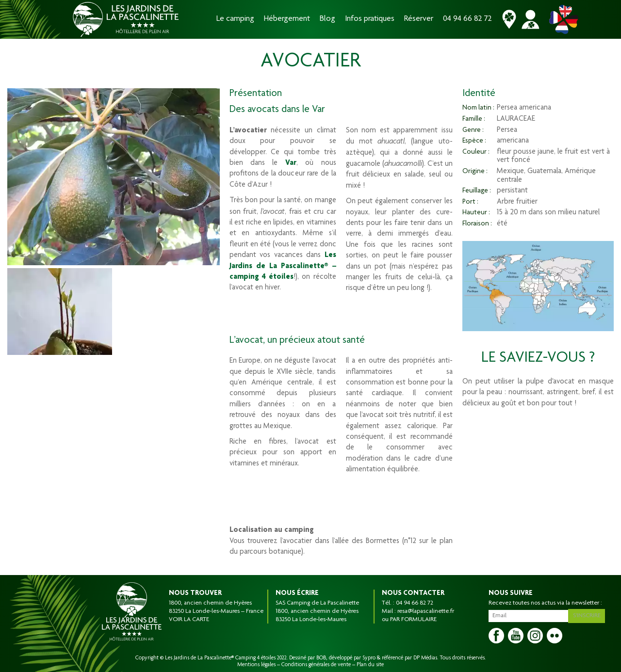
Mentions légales (256, 665)
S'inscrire (588, 615)
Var (291, 163)
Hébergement (287, 19)
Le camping (235, 19)
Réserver (419, 19)
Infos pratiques (370, 19)
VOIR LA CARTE (189, 620)
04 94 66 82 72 (467, 19)
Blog (327, 19)
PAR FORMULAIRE (413, 620)
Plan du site (370, 665)
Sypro (369, 658)
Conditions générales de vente (316, 665)
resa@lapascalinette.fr (426, 611)
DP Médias (425, 658)
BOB (321, 658)
